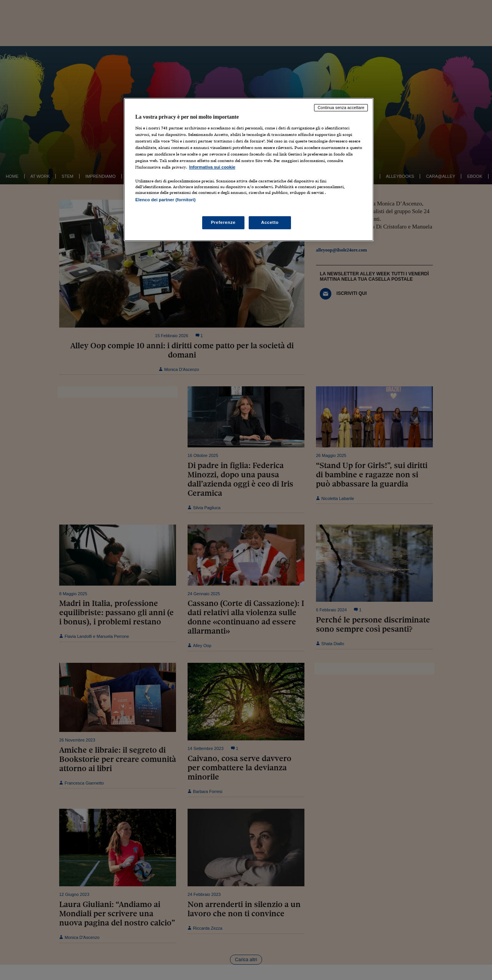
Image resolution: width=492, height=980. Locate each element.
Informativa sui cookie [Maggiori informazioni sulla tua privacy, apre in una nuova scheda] (212, 167)
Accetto (270, 222)
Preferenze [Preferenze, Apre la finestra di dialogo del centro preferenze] (223, 222)
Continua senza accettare (341, 108)
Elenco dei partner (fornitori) (165, 200)
